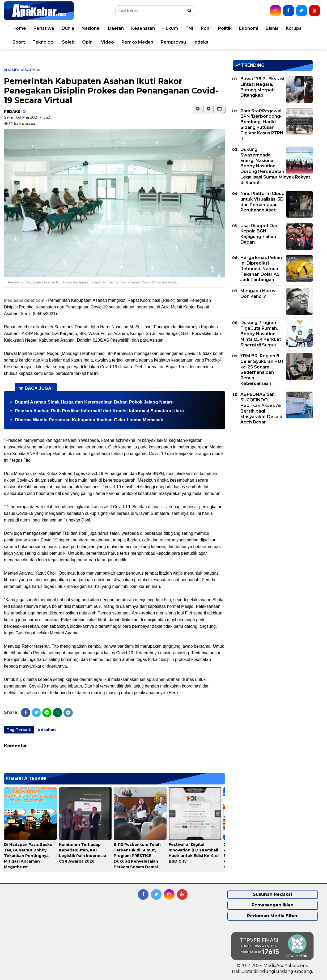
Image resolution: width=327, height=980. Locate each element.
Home (19, 28)
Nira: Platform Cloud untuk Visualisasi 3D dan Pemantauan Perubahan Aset (262, 202)
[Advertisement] (273, 469)
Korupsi (294, 28)
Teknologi (43, 42)
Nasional (91, 28)
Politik (225, 28)
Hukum (170, 28)
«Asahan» (30, 70)
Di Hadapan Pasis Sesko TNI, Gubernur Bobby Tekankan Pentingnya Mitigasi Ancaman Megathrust (28, 856)
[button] (220, 109)
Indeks (201, 42)
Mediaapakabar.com (24, 300)
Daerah (116, 28)
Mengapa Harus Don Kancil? (258, 294)
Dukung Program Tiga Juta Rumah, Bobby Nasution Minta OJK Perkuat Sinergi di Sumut (261, 334)
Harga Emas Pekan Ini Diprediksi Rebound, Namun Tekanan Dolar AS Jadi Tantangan (261, 269)
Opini (88, 42)
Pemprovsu (173, 42)
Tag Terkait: (19, 730)
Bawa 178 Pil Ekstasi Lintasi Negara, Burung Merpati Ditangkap (262, 87)
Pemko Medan (137, 42)
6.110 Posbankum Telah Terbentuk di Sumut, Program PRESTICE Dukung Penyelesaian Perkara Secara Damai (137, 856)
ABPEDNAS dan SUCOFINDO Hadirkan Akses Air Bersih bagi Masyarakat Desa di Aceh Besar (262, 408)
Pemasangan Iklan (273, 905)
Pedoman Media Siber (272, 916)
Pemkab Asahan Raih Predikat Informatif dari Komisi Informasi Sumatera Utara (99, 411)
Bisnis (272, 28)
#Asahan (47, 730)
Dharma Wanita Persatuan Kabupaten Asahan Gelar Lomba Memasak (89, 420)
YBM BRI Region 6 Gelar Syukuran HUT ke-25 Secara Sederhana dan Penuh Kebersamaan (262, 370)
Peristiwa (44, 28)
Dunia (68, 28)
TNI (189, 28)
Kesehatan (143, 28)
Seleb (68, 42)
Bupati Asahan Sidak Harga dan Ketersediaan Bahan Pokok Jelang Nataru (94, 402)
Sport (19, 42)
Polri (206, 28)
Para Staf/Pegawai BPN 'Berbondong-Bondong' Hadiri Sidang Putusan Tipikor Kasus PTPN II (262, 125)
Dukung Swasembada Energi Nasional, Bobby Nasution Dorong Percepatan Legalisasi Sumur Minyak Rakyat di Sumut (275, 166)
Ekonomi (249, 28)
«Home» (12, 70)
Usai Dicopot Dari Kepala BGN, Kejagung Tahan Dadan (260, 234)
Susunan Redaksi (272, 894)
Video (107, 42)
